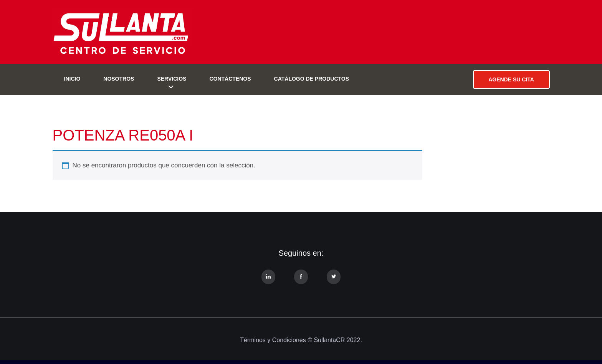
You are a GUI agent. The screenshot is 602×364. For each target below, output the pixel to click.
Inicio (72, 79)
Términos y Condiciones (273, 340)
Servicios (172, 79)
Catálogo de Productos (312, 79)
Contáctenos (230, 79)
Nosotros (119, 79)
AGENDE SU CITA (511, 79)
